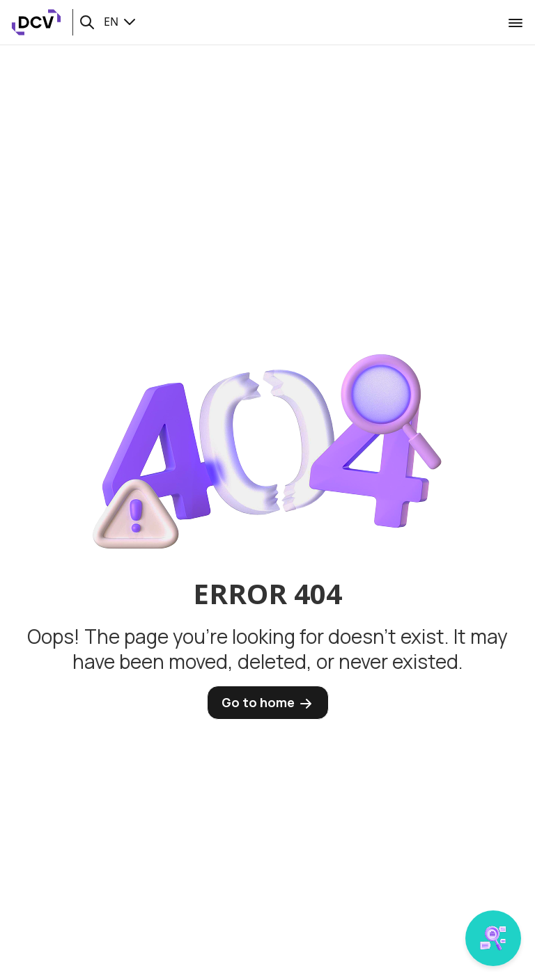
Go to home (268, 703)
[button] (87, 22)
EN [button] (121, 22)
